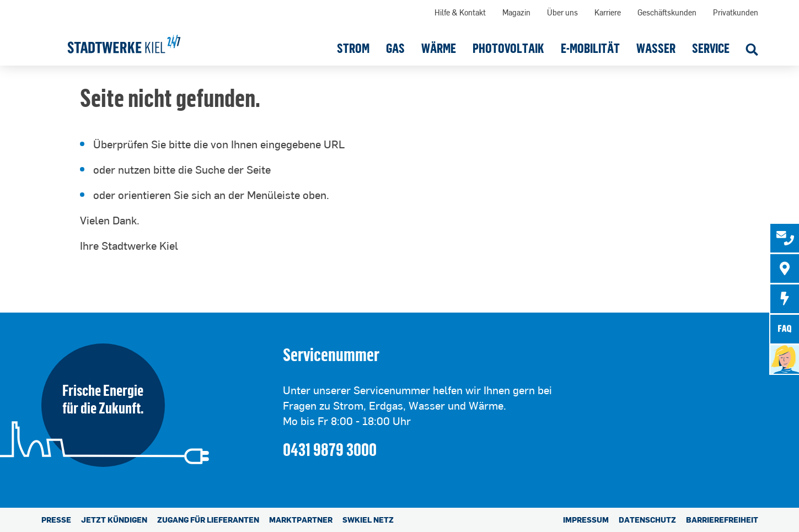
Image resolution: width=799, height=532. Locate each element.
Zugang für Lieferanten (208, 520)
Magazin (516, 12)
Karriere (608, 12)
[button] (353, 48)
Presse (56, 520)
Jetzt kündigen (114, 520)
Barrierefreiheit (722, 520)
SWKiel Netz (368, 520)
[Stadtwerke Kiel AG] (124, 40)
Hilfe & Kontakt (460, 12)
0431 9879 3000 (330, 449)
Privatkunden (736, 12)
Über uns (562, 12)
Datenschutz (647, 520)
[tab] (785, 238)
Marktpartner (301, 520)
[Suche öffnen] (752, 51)
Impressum (586, 520)
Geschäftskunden (667, 12)
